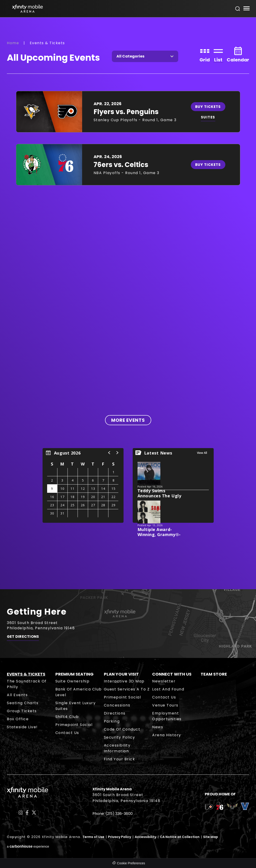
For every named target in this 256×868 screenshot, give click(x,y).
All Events (17, 695)
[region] (83, 485)
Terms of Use (93, 837)
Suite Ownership (73, 681)
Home (13, 43)
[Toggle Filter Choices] (145, 56)
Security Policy (120, 737)
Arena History (167, 735)
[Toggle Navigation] (246, 9)
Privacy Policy (120, 837)
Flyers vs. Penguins (126, 112)
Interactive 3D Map (124, 681)
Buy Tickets (209, 106)
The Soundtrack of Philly (27, 684)
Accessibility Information (117, 748)
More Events (128, 420)
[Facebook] (27, 813)
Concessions (117, 705)
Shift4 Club (67, 717)
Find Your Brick (120, 759)
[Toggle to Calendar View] (238, 54)
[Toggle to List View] (218, 54)
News (158, 727)
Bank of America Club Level (79, 692)
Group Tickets (22, 711)
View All (202, 453)
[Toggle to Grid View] (205, 54)
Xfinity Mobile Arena (27, 9)
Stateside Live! (22, 727)
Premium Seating (74, 674)
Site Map (211, 837)
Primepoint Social (74, 725)
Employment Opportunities (167, 716)
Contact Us (67, 733)
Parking (112, 721)
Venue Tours (165, 705)
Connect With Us (172, 674)
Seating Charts (23, 703)
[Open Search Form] (238, 9)
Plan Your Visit (121, 674)
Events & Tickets (26, 674)
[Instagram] (21, 813)
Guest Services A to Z (127, 689)
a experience (28, 846)
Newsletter (164, 681)
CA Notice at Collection (180, 837)
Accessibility (146, 837)
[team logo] (209, 808)
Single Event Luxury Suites (76, 706)
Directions (115, 713)
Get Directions (23, 638)
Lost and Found (168, 689)
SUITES (209, 117)
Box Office (18, 719)
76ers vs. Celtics (121, 165)
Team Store (214, 674)
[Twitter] (34, 813)
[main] (128, 303)
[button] (109, 453)
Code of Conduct (122, 729)
